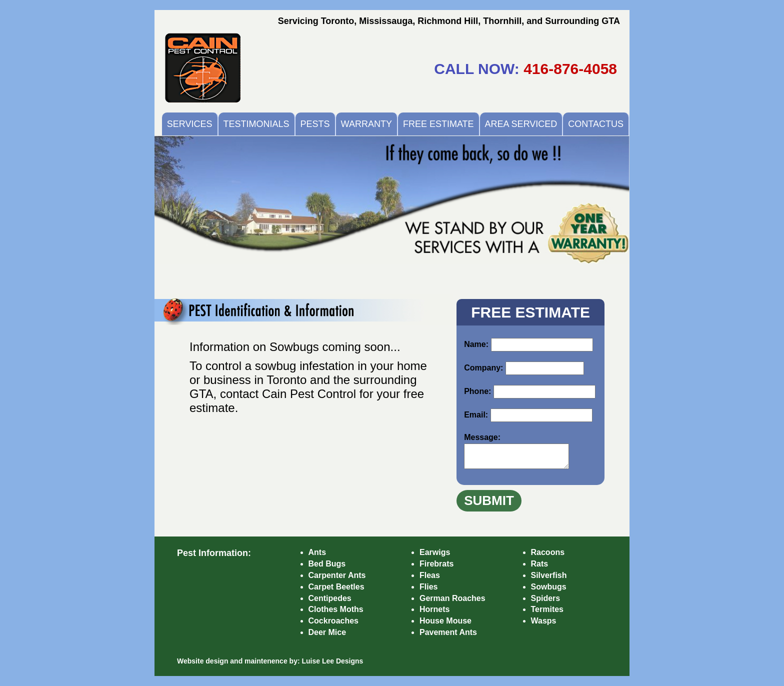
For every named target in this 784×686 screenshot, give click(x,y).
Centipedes (330, 598)
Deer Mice (327, 632)
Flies (428, 587)
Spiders (546, 598)
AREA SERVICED (521, 124)
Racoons (548, 552)
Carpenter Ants (337, 575)
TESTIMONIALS (256, 124)
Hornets (434, 609)
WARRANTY (366, 124)
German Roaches (452, 598)
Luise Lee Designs (332, 661)
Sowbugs (549, 587)
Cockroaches (334, 621)
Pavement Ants (448, 632)
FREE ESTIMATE (438, 124)
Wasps (544, 621)
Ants (317, 552)
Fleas (430, 575)
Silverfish (549, 575)
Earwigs (435, 552)
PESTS (315, 124)
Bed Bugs (327, 564)
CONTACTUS (596, 124)
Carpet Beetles (336, 587)
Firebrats (436, 564)
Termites (547, 609)
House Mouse (445, 621)
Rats (540, 564)
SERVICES (190, 124)
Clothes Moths (336, 609)
